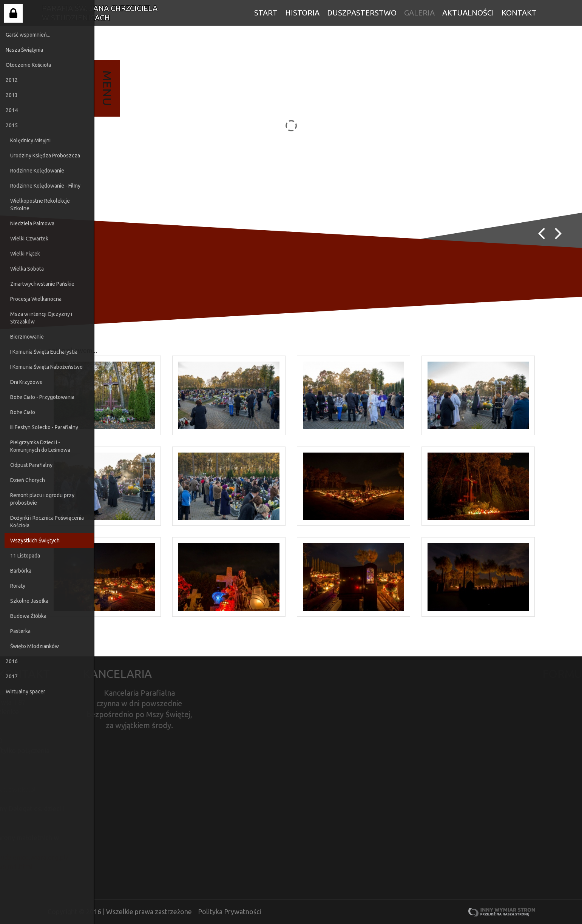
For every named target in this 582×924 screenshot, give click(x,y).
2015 (12, 125)
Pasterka (20, 631)
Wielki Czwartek (29, 239)
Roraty (18, 586)
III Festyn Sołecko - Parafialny (44, 427)
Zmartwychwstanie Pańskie (42, 284)
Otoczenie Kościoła (28, 65)
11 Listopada (25, 556)
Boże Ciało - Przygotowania (42, 397)
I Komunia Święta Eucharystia (44, 352)
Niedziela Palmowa (32, 223)
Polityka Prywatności (229, 912)
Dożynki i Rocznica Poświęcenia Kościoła (47, 522)
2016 (12, 661)
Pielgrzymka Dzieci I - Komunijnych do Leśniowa (40, 446)
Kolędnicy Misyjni (30, 140)
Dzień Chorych (28, 480)
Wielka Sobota (27, 269)
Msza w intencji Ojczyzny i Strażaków (41, 318)
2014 (12, 110)
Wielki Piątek (25, 254)
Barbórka (21, 571)
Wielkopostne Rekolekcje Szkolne (40, 205)
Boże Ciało (23, 412)
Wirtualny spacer (25, 691)
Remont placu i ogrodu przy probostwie (42, 499)
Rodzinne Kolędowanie (37, 171)
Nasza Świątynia (24, 50)
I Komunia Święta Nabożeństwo (46, 367)
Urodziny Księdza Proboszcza (45, 156)
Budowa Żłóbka (28, 616)
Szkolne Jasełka (29, 601)
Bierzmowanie (27, 337)
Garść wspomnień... (28, 35)
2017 (12, 676)
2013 (12, 95)
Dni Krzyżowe (26, 382)
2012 (12, 80)
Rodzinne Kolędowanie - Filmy (45, 186)
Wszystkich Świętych (35, 541)
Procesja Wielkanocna (36, 299)
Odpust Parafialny (31, 465)
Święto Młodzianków (35, 646)
